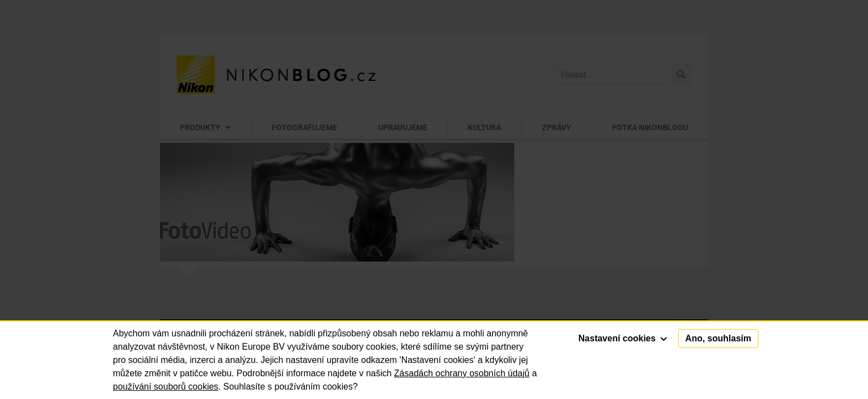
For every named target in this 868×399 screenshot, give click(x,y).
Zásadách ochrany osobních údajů (462, 373)
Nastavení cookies (623, 338)
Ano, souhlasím (718, 338)
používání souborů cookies (166, 387)
